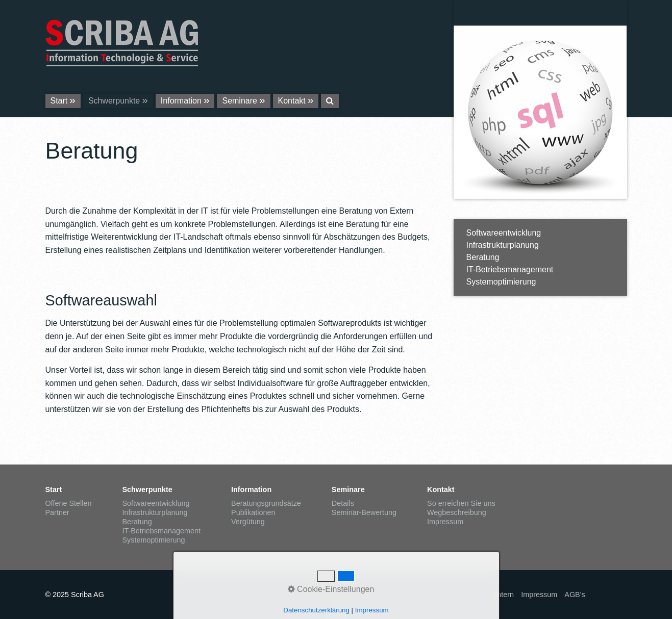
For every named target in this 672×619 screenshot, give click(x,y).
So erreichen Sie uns (461, 503)
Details (343, 503)
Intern (504, 595)
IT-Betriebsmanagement (510, 269)
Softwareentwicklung (504, 233)
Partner (57, 512)
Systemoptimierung (501, 282)
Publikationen (253, 512)
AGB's (575, 595)
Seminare (239, 101)
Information (181, 101)
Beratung (483, 257)
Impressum (445, 522)
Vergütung (248, 522)
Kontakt (292, 101)
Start (59, 101)
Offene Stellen (69, 503)
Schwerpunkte (114, 101)
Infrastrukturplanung (503, 245)
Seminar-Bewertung (364, 512)
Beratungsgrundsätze (266, 503)
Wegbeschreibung (457, 512)
